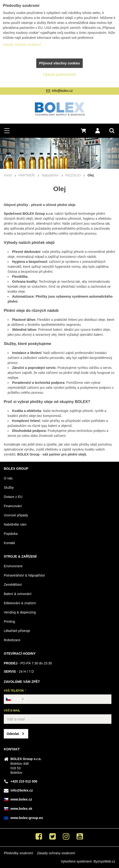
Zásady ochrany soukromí (56, 853)
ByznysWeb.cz (104, 861)
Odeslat (13, 734)
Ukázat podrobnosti (59, 74)
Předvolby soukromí (18, 853)
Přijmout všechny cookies (60, 63)
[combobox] (14, 699)
